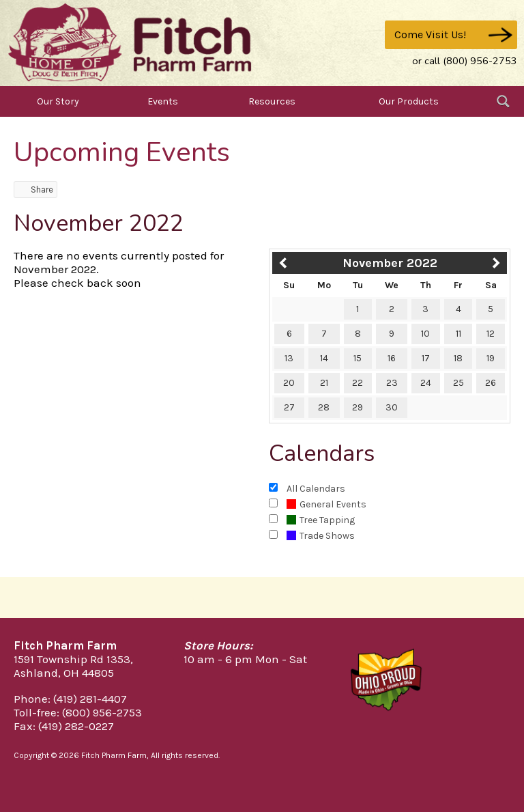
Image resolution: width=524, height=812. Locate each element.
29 (358, 407)
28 (324, 407)
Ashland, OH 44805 (64, 673)
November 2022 (390, 263)
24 (426, 383)
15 (358, 358)
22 (358, 383)
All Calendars (316, 489)
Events (163, 101)
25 (458, 383)
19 (491, 358)
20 (289, 383)
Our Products (409, 101)
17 (426, 358)
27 (289, 407)
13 (289, 358)
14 (324, 358)
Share (35, 190)
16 (392, 358)
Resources (272, 101)
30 (392, 407)
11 (458, 334)
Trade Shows (321, 536)
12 (491, 334)
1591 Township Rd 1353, (73, 659)
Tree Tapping (321, 520)
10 (425, 334)
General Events (326, 504)
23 (392, 383)
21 (324, 383)
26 (491, 383)
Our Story (58, 101)
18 (458, 358)
